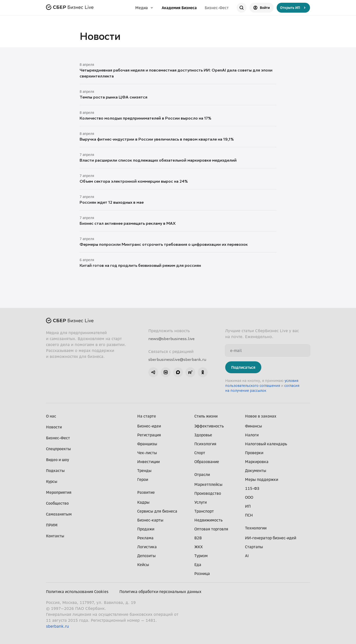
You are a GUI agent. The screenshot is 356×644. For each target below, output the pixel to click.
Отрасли (202, 474)
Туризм (201, 556)
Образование (207, 462)
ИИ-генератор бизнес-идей (271, 538)
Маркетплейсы (208, 484)
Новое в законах (261, 416)
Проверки (254, 453)
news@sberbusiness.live (171, 339)
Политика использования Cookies (77, 592)
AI (247, 556)
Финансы (254, 426)
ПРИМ (52, 525)
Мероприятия (59, 492)
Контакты (55, 536)
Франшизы (147, 444)
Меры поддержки (262, 479)
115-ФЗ (252, 488)
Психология (205, 444)
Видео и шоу (57, 460)
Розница (202, 573)
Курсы (52, 481)
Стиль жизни (206, 416)
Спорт (200, 453)
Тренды (144, 471)
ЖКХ (199, 547)
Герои (143, 479)
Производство (208, 493)
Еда (198, 565)
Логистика (147, 547)
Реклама (145, 538)
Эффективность (209, 426)
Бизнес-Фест (217, 8)
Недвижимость (208, 520)
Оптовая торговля (211, 529)
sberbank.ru (57, 626)
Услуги (200, 502)
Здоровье (203, 435)
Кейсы (143, 565)
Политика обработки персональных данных (160, 592)
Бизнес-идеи (149, 426)
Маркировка (257, 462)
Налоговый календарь (266, 444)
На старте (147, 416)
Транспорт (204, 511)
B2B (198, 538)
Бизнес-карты (150, 520)
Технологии (256, 528)
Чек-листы (147, 453)
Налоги (252, 435)
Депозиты (146, 556)
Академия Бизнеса (179, 8)
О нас (51, 416)
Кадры (143, 502)
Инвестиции (148, 462)
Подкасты (55, 471)
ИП (248, 506)
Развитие (146, 492)
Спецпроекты (58, 449)
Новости (54, 427)
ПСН (249, 515)
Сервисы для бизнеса (157, 511)
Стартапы (254, 547)
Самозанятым (59, 514)
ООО (249, 497)
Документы (256, 471)
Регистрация (149, 435)
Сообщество (57, 503)
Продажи (146, 529)
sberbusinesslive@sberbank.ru (177, 359)
